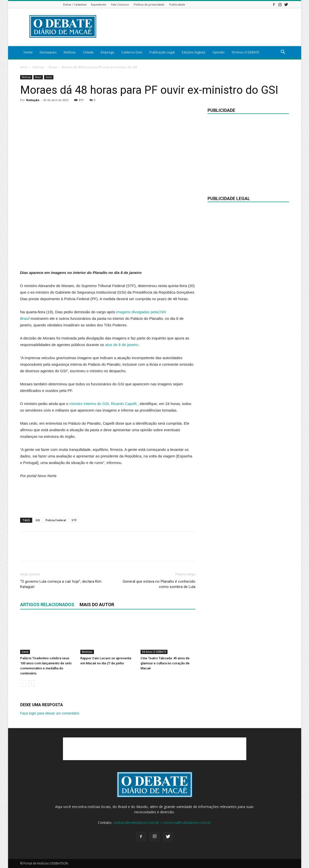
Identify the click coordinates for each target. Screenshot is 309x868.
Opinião (219, 52)
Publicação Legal (162, 52)
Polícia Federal (56, 520)
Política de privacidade (149, 4)
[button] (283, 53)
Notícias (70, 52)
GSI (38, 520)
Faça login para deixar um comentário (50, 713)
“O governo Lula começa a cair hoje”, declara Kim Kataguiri (61, 584)
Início (24, 67)
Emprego (108, 52)
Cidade (88, 52)
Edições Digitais (194, 52)
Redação (33, 100)
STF (74, 520)
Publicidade (177, 4)
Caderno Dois (132, 52)
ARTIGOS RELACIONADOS (47, 604)
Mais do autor (97, 604)
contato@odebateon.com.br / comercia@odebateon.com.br (162, 823)
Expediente (99, 4)
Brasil (53, 67)
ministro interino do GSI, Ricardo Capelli (103, 404)
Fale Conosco (120, 4)
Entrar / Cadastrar (75, 4)
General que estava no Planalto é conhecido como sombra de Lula (159, 584)
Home (28, 52)
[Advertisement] (108, 257)
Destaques (48, 52)
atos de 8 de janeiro (122, 345)
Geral (49, 77)
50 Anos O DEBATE (246, 52)
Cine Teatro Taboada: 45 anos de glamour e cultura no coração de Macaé (165, 663)
